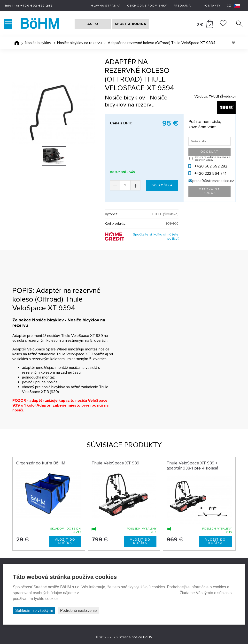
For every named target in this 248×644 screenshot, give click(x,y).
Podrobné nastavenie (78, 610)
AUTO (93, 24)
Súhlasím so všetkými (34, 610)
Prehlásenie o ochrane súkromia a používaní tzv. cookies (129, 593)
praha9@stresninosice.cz (213, 181)
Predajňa (182, 6)
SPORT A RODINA (131, 24)
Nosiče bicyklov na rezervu (79, 43)
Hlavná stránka (106, 6)
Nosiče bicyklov (38, 43)
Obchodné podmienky (147, 6)
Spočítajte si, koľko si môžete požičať (156, 236)
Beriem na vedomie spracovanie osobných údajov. (212, 159)
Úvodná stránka (17, 43)
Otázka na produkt (209, 191)
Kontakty (212, 6)
